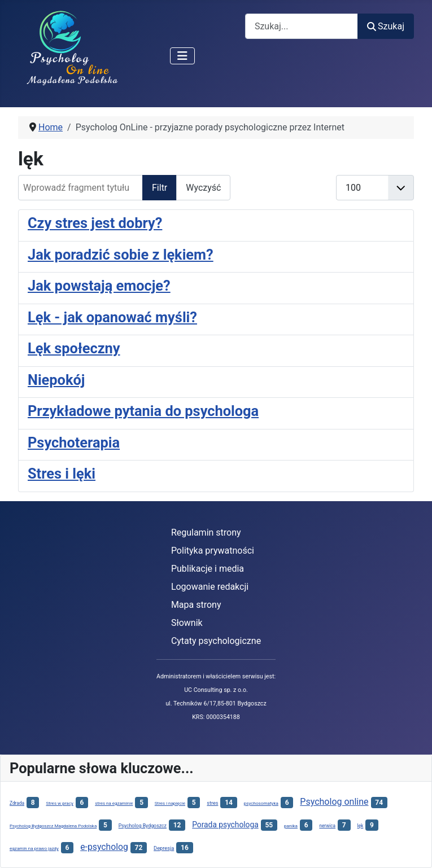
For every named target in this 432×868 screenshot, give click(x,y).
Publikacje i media (208, 569)
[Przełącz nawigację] (182, 56)
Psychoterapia (74, 442)
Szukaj (386, 26)
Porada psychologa (225, 825)
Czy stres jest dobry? (95, 223)
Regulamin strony (206, 532)
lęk (361, 826)
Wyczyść (203, 188)
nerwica (327, 826)
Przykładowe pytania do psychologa (143, 411)
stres (212, 803)
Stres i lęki (62, 474)
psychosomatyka (261, 803)
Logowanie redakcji (210, 587)
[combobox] (302, 26)
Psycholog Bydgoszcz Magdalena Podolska (53, 826)
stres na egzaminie (114, 803)
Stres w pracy (59, 803)
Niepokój (56, 380)
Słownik (187, 623)
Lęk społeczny (74, 348)
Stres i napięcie (170, 803)
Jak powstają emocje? (99, 286)
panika (291, 826)
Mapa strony (196, 605)
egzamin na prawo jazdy (34, 848)
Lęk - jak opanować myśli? (112, 317)
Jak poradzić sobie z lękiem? (121, 255)
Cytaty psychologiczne (216, 641)
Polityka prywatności (213, 551)
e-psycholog (104, 847)
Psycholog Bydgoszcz (143, 826)
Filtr (160, 188)
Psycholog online (334, 802)
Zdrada (17, 803)
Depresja (164, 848)
